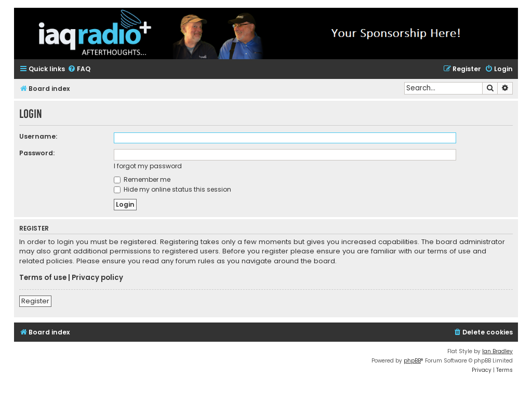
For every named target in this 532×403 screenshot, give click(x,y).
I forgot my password (148, 166)
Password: (37, 153)
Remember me (142, 179)
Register (35, 301)
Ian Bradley (497, 351)
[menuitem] (79, 69)
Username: (38, 136)
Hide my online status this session (172, 189)
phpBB (412, 361)
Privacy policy (97, 278)
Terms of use (43, 278)
